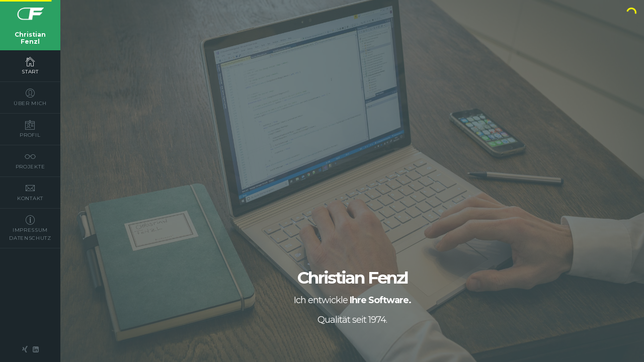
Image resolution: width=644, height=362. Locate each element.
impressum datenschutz (30, 228)
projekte (30, 160)
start (30, 65)
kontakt (30, 192)
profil (30, 129)
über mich (30, 97)
